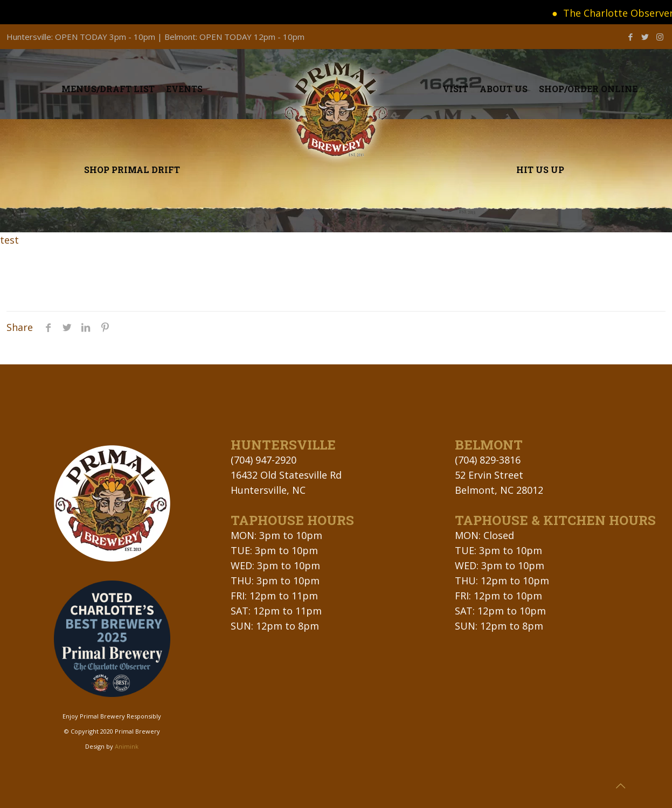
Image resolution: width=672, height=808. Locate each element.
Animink (127, 746)
